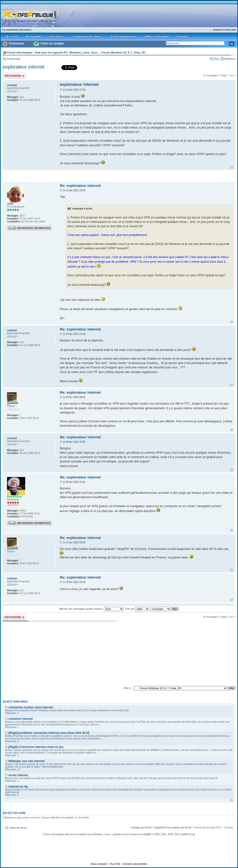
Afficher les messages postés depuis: (91, 609)
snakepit (12, 85)
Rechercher (14, 59)
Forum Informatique (20, 52)
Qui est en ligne (14, 813)
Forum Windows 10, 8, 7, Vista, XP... (124, 52)
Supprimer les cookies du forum (173, 827)
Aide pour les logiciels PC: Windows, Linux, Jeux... (67, 52)
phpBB (147, 834)
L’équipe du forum (141, 827)
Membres (230, 59)
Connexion (16, 43)
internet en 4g (18, 787)
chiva (10, 204)
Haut (232, 167)
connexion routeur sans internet (31, 707)
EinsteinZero (14, 497)
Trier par (137, 609)
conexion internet (21, 719)
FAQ (216, 59)
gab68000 (13, 403)
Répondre (14, 76)
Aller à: (128, 688)
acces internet (18, 775)
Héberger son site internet (27, 761)
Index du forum (18, 828)
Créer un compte (52, 43)
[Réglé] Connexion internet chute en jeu (36, 747)
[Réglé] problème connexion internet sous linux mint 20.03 (49, 733)
